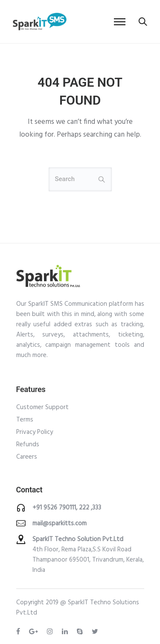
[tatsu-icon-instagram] (51, 632)
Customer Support (42, 407)
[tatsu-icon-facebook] (19, 632)
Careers (27, 457)
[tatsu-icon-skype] (81, 632)
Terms (25, 420)
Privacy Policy (35, 432)
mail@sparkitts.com (60, 524)
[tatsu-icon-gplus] (35, 632)
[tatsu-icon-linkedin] (66, 632)
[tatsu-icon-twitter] (95, 632)
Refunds (28, 445)
